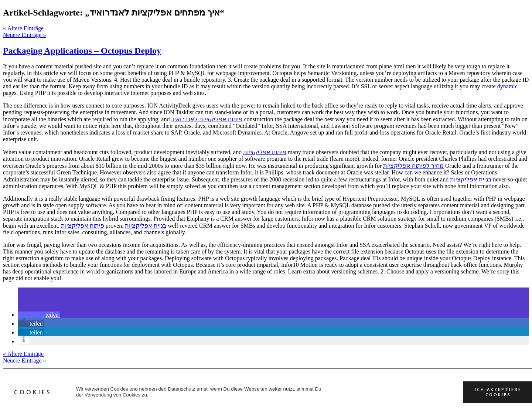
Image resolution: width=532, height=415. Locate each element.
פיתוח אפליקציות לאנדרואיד (207, 119)
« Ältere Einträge (23, 28)
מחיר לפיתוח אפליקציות (413, 166)
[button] (39, 315)
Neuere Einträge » (24, 35)
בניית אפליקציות (471, 179)
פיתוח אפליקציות (265, 152)
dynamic (507, 86)
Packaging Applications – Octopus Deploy (82, 51)
